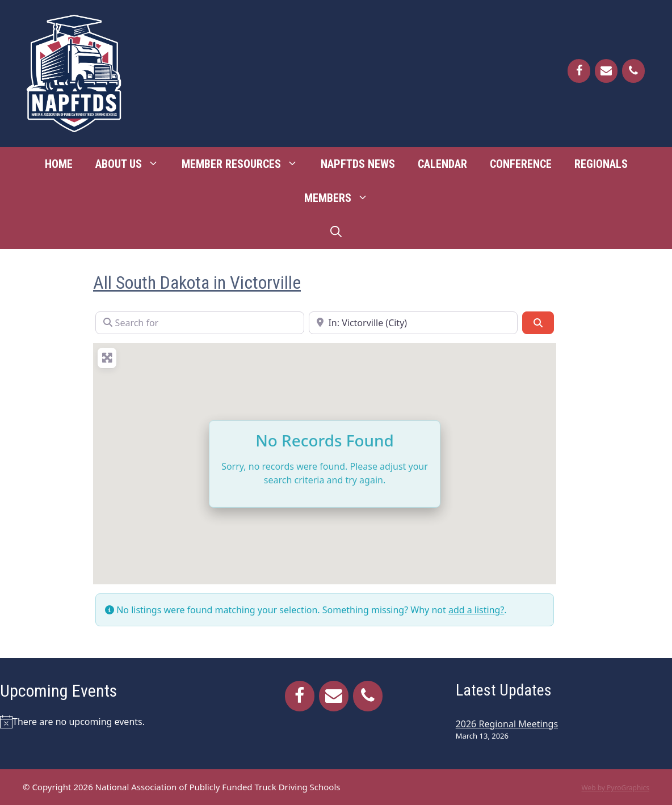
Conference (521, 164)
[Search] (538, 323)
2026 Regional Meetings (507, 724)
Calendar (442, 164)
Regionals (601, 164)
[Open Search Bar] (336, 232)
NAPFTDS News (358, 164)
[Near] (413, 323)
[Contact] (606, 71)
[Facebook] (579, 71)
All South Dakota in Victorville (197, 283)
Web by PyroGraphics (615, 788)
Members (342, 198)
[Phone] (633, 71)
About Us (133, 164)
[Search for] (200, 323)
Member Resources (245, 164)
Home (59, 164)
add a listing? (476, 610)
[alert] (108, 722)
